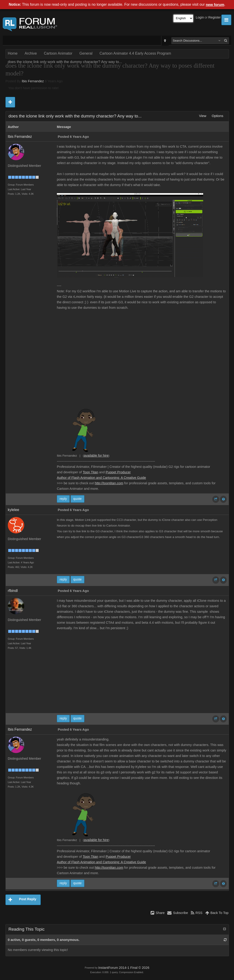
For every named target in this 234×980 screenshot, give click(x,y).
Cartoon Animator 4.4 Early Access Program (135, 53)
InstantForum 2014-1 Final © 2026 (124, 968)
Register (214, 17)
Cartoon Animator (58, 53)
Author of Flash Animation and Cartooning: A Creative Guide (101, 478)
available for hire (96, 455)
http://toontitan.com (109, 483)
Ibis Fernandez (33, 81)
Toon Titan (90, 472)
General (86, 53)
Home (13, 53)
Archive (31, 53)
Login (200, 17)
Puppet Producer (118, 472)
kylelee (13, 510)
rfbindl (13, 591)
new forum (215, 5)
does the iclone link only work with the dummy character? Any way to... (65, 62)
